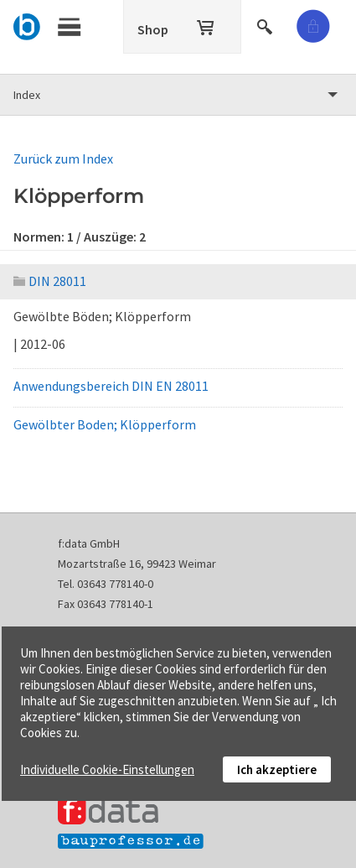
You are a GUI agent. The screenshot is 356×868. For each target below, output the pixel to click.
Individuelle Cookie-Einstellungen (107, 769)
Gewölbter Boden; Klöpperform (105, 424)
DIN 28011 (50, 281)
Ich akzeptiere (277, 769)
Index (27, 95)
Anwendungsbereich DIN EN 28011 (111, 386)
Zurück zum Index (63, 159)
